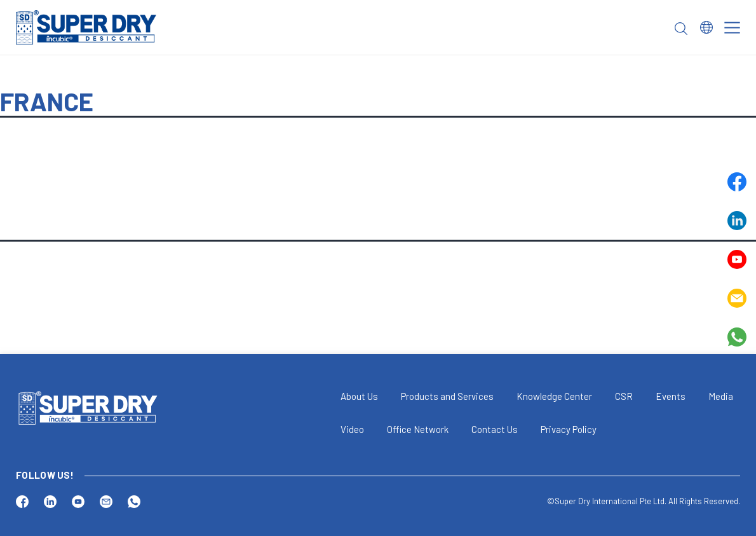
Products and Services (447, 396)
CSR (624, 396)
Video (352, 429)
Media (721, 396)
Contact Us (495, 429)
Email (737, 298)
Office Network (418, 429)
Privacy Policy (569, 429)
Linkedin (737, 221)
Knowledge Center (554, 396)
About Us (359, 396)
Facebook (737, 182)
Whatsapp (737, 337)
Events (671, 396)
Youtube (737, 259)
